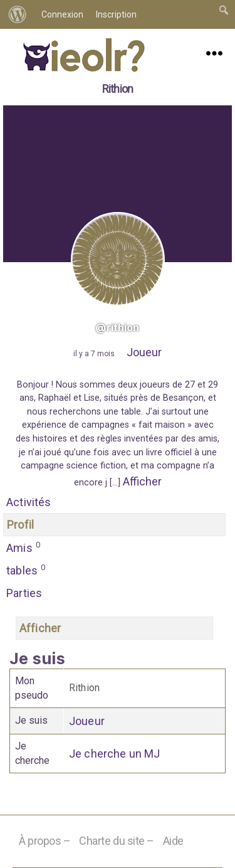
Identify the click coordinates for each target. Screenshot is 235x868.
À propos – (45, 841)
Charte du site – (117, 841)
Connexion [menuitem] (62, 14)
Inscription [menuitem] (116, 14)
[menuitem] (18, 14)
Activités (29, 502)
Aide (173, 841)
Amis (23, 547)
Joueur (144, 352)
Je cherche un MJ (115, 754)
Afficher (142, 481)
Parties (24, 593)
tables (26, 569)
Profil (20, 525)
